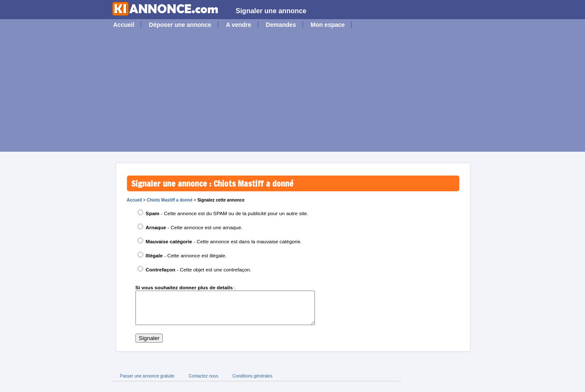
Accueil (124, 25)
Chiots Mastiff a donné (169, 200)
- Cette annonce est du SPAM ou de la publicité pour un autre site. (227, 213)
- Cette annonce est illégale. (186, 256)
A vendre (238, 25)
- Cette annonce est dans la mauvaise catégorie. (224, 242)
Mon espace (328, 25)
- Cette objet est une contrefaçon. (199, 270)
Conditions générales (252, 382)
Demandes (281, 25)
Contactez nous (204, 382)
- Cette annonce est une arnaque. (194, 228)
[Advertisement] (293, 92)
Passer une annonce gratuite (147, 382)
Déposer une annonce (180, 25)
